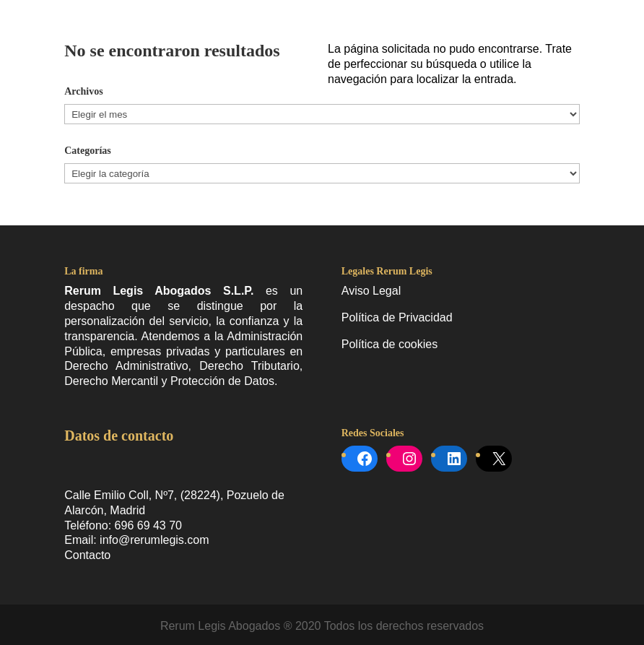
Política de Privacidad (397, 317)
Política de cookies (390, 344)
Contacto (87, 555)
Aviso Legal (371, 291)
